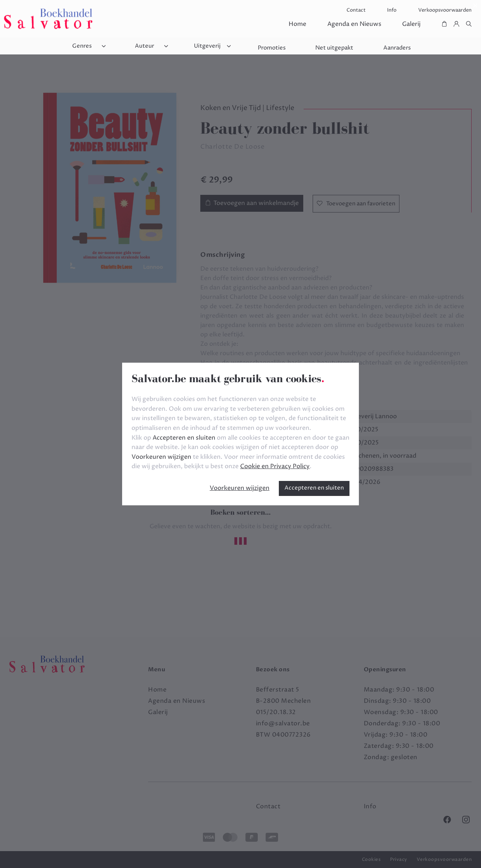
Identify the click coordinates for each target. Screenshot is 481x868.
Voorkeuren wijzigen (240, 488)
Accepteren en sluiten (314, 488)
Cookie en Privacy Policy (275, 466)
